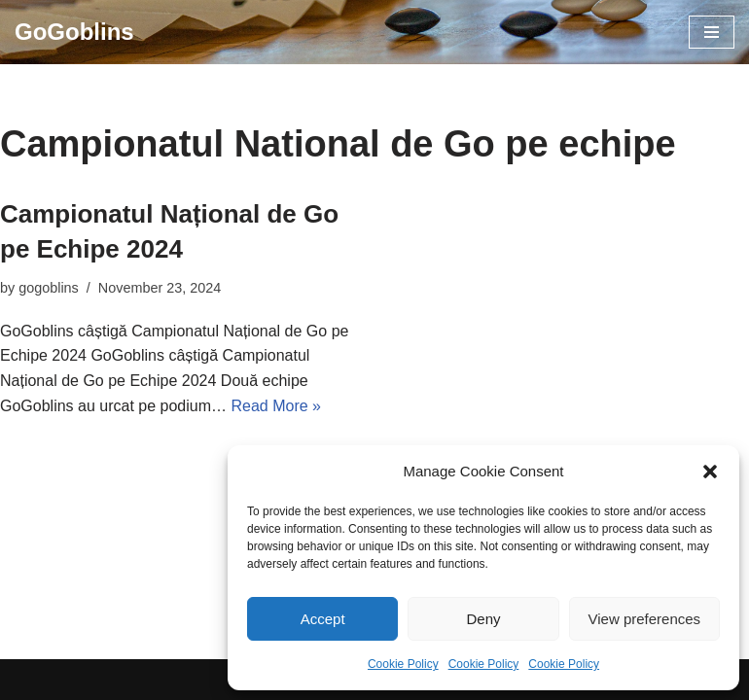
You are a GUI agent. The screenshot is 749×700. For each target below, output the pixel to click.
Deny (483, 619)
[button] (710, 472)
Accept (323, 619)
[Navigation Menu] (712, 32)
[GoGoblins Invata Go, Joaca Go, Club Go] (74, 32)
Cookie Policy (403, 664)
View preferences (645, 619)
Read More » (276, 406)
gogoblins (49, 288)
